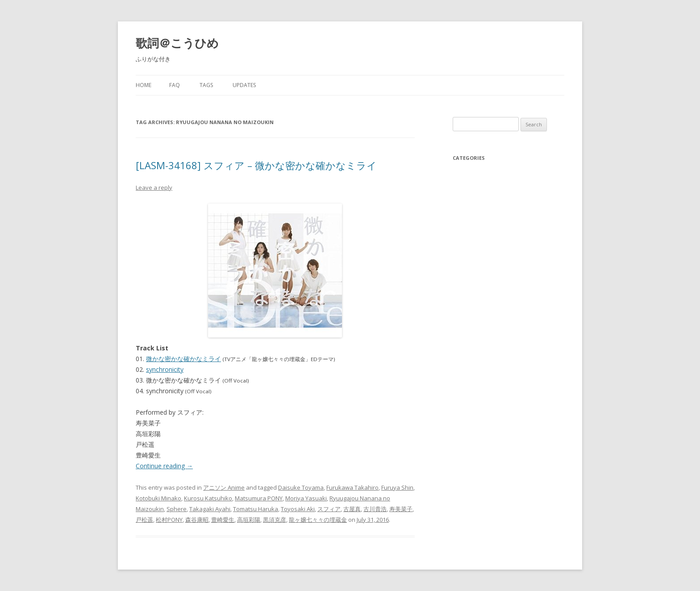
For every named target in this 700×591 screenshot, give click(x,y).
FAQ (175, 85)
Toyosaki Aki (298, 509)
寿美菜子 (401, 509)
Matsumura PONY (259, 498)
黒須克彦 (275, 520)
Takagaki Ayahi (210, 509)
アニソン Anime (224, 487)
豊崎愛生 (223, 520)
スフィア (329, 509)
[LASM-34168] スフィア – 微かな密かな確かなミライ (256, 165)
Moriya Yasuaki (306, 498)
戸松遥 (144, 520)
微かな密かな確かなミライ (183, 359)
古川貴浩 (375, 509)
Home (144, 85)
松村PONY (169, 520)
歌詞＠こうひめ (177, 43)
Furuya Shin (397, 487)
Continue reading (164, 466)
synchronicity (165, 369)
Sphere (177, 509)
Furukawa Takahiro (352, 487)
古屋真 (352, 509)
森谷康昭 (197, 520)
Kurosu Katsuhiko (208, 498)
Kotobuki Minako (158, 498)
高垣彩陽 (249, 520)
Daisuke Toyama (301, 487)
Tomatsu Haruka (256, 509)
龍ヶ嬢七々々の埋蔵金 (318, 520)
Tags (206, 85)
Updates (244, 85)
